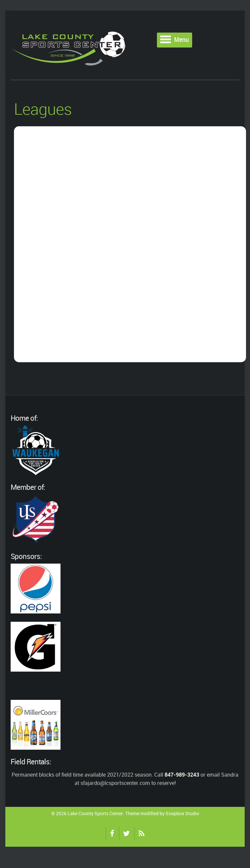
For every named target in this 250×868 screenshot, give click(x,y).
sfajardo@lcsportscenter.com (115, 783)
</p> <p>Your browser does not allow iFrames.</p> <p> (130, 244)
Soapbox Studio (182, 813)
